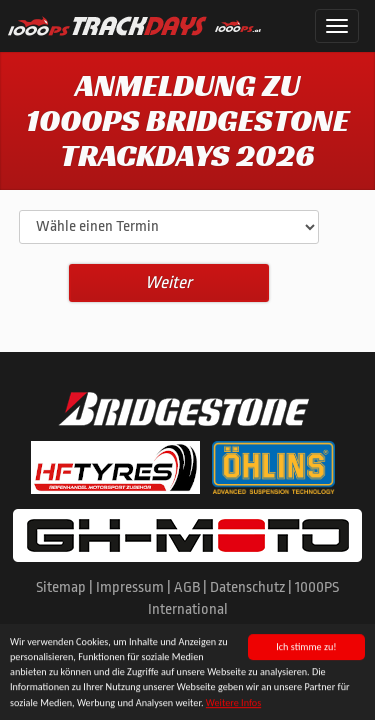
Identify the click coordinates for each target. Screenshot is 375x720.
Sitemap (61, 587)
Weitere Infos (233, 703)
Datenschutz (247, 587)
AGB (187, 587)
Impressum (130, 587)
